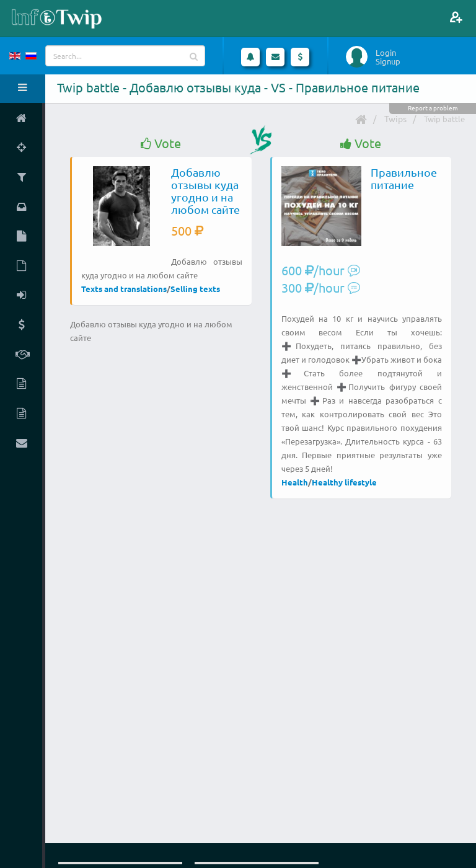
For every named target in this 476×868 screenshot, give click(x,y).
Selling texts (195, 289)
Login (386, 53)
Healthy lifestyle (344, 482)
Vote (161, 144)
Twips (395, 118)
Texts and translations (124, 289)
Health (295, 482)
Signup (388, 61)
